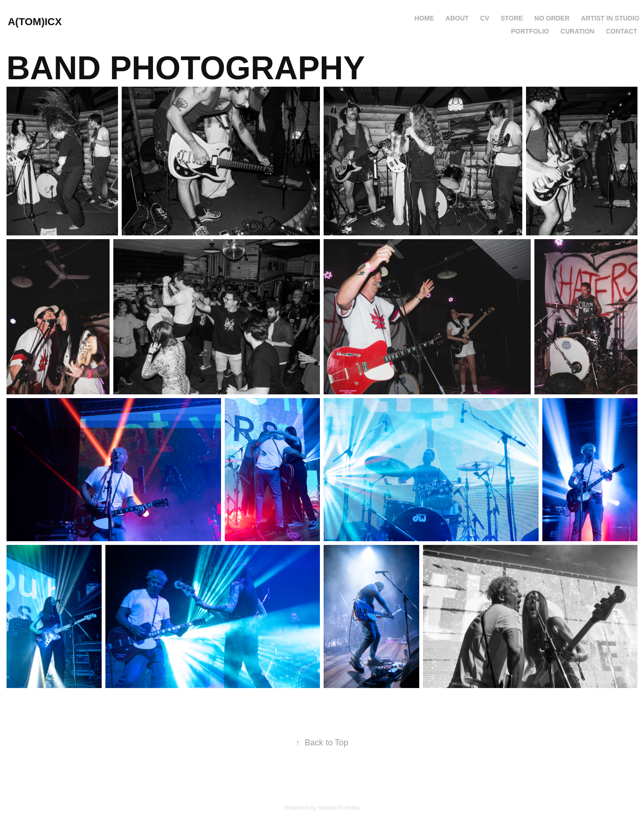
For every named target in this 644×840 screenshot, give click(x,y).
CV (485, 18)
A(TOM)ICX (35, 22)
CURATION (578, 31)
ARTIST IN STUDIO (610, 18)
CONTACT (621, 31)
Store (512, 18)
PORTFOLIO (530, 31)
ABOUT (457, 18)
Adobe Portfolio (339, 808)
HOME (424, 18)
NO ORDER (552, 18)
